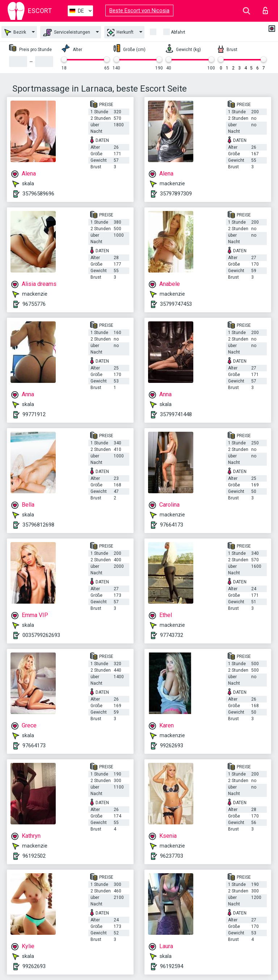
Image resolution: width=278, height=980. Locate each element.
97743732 (172, 635)
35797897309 (176, 194)
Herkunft (120, 33)
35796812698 (38, 525)
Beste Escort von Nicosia (139, 10)
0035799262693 (41, 635)
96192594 (172, 966)
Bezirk (15, 32)
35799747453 (176, 304)
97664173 (172, 525)
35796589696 (38, 194)
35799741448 (176, 414)
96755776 (34, 304)
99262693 (172, 745)
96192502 (34, 856)
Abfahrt (178, 32)
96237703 (172, 856)
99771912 (34, 414)
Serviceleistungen (67, 33)
